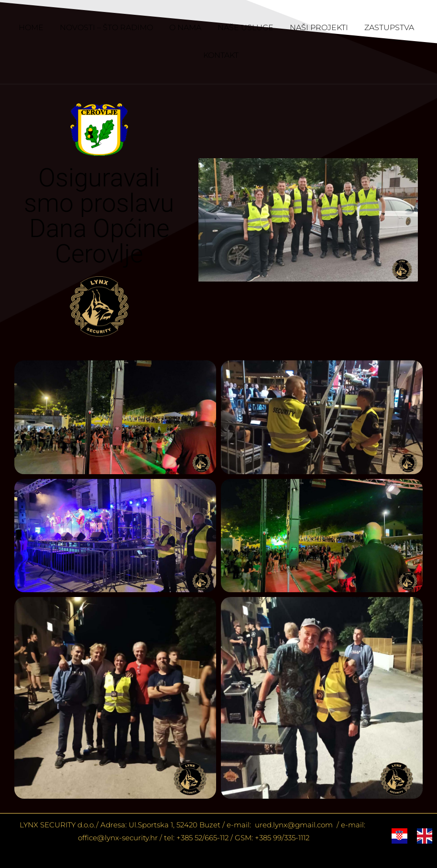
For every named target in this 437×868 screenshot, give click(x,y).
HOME (31, 27)
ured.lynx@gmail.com (293, 825)
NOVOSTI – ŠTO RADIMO (106, 27)
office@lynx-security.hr (118, 838)
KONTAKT (221, 55)
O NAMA (185, 27)
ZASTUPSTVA (389, 27)
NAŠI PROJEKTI (319, 27)
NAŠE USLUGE (246, 27)
